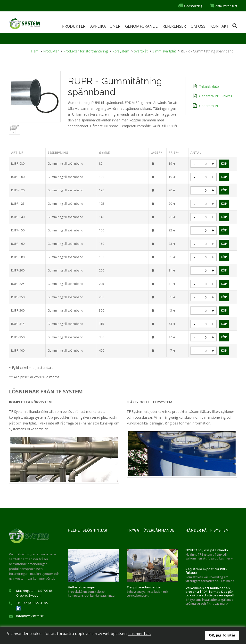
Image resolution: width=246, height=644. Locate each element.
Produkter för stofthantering (86, 51)
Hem (35, 51)
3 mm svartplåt (164, 51)
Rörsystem (121, 51)
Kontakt (220, 26)
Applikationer (105, 26)
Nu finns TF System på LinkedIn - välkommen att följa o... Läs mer (209, 557)
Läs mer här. (140, 634)
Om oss (198, 26)
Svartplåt (141, 51)
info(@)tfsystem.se (30, 616)
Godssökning (190, 6)
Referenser (174, 26)
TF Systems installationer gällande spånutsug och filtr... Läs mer (209, 602)
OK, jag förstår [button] (222, 635)
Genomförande (141, 26)
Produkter (74, 26)
